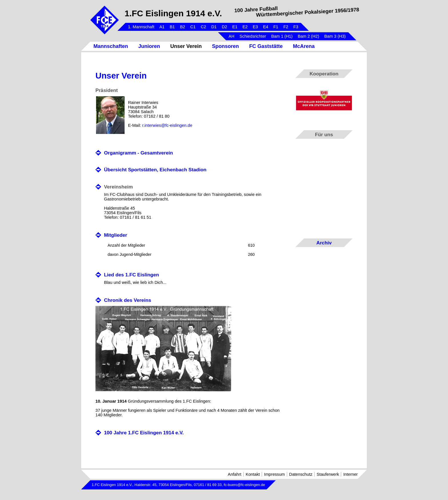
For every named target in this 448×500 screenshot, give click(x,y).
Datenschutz (301, 474)
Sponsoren (225, 46)
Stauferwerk (328, 474)
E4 (266, 27)
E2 (245, 27)
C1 (193, 27)
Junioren (149, 46)
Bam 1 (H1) (282, 36)
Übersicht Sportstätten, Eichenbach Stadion (155, 170)
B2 (183, 27)
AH (231, 36)
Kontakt (253, 474)
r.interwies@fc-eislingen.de (167, 125)
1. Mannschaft (141, 27)
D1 (214, 27)
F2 (286, 27)
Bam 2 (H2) (308, 36)
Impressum (274, 474)
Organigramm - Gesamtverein (138, 153)
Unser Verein (186, 46)
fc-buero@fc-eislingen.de (244, 485)
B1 (172, 27)
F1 (276, 27)
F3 (296, 27)
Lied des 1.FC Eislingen (132, 275)
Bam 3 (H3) (335, 36)
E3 (255, 27)
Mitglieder (116, 235)
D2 (224, 27)
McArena (304, 46)
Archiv (324, 243)
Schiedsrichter (253, 36)
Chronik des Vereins (128, 300)
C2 (204, 27)
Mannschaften (111, 46)
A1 (162, 27)
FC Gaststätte (266, 46)
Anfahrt (234, 474)
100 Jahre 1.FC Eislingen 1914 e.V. (144, 433)
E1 (235, 27)
